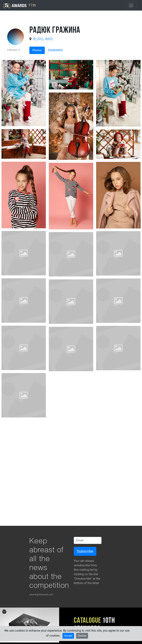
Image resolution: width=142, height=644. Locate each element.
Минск (49, 39)
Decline (82, 636)
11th (19, 6)
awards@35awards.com (41, 595)
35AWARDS (55, 50)
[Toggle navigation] (131, 5)
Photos (37, 50)
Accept (68, 636)
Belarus (38, 39)
